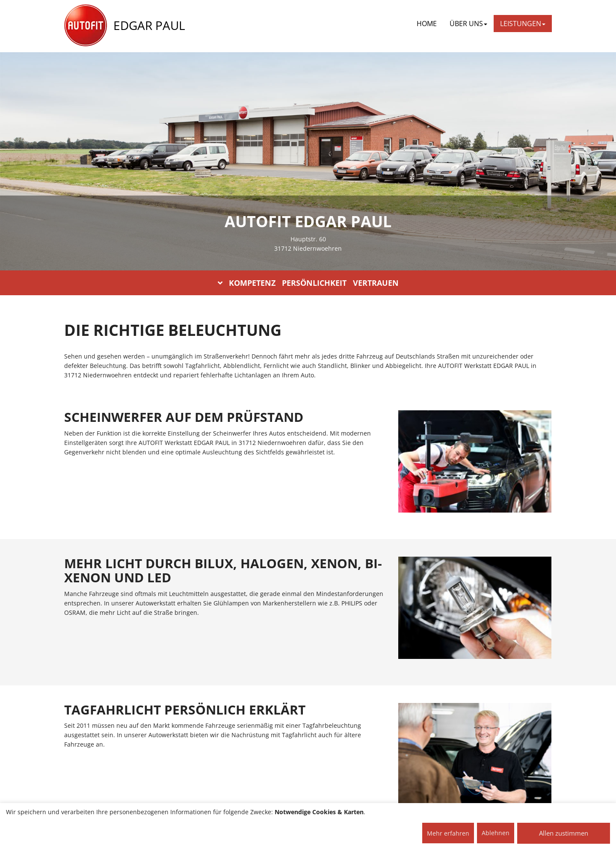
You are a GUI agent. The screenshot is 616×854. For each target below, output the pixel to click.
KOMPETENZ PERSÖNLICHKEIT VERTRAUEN (308, 283)
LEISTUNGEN (523, 24)
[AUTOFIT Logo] (86, 26)
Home (427, 24)
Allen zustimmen (564, 833)
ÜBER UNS (468, 24)
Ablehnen (496, 833)
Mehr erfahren (448, 833)
